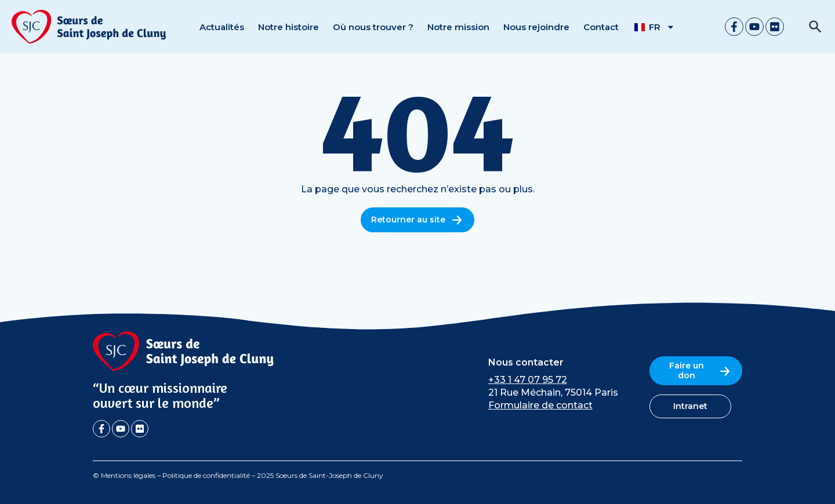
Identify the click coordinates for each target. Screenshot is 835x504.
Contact (601, 27)
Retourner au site (418, 220)
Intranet (690, 406)
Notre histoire (288, 27)
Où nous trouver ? (373, 27)
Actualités (222, 27)
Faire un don (700, 370)
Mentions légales (128, 475)
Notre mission (458, 27)
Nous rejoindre (536, 27)
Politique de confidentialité (206, 475)
